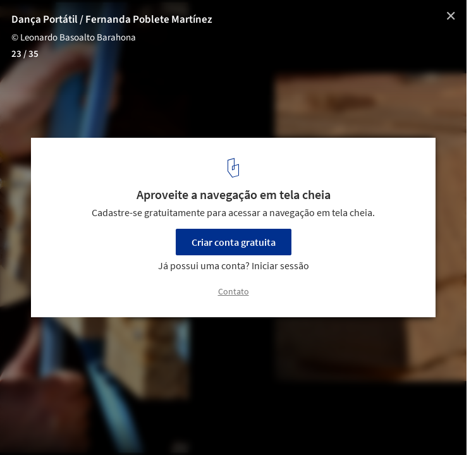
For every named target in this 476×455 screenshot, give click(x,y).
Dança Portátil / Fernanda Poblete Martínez (112, 20)
